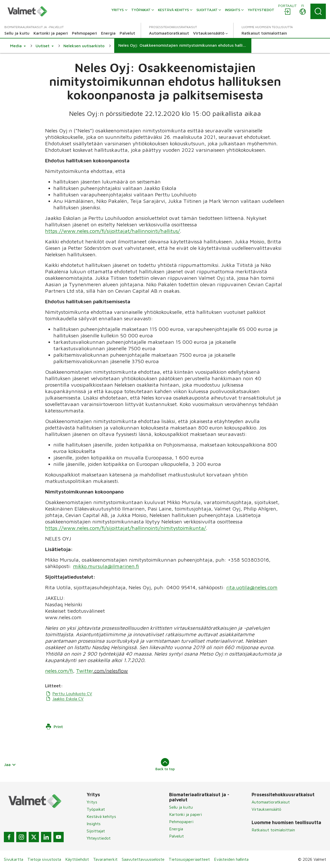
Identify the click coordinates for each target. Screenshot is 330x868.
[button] (18, 46)
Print (54, 727)
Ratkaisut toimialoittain (273, 830)
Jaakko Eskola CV (64, 699)
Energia (176, 829)
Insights (94, 824)
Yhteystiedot (99, 838)
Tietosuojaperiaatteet (189, 859)
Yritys (92, 802)
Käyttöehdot (77, 859)
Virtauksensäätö (266, 809)
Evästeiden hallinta (231, 859)
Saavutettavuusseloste (143, 859)
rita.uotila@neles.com (252, 587)
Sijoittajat (96, 831)
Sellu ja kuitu (181, 807)
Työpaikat (96, 809)
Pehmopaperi (181, 822)
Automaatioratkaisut (271, 802)
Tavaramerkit (105, 859)
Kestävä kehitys (101, 816)
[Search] (318, 11)
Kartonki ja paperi (185, 814)
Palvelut (176, 836)
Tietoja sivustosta (44, 859)
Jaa (10, 765)
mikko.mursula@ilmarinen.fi (106, 566)
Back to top (165, 765)
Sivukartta (14, 859)
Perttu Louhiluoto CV (69, 694)
